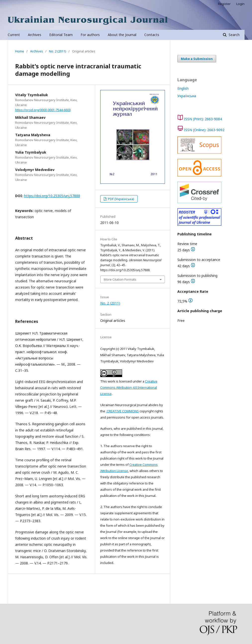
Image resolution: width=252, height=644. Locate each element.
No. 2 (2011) (58, 51)
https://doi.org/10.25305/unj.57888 (52, 196)
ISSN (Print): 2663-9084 (203, 119)
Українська (187, 96)
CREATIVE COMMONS (122, 411)
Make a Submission (197, 59)
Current (14, 35)
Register (224, 4)
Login (240, 4)
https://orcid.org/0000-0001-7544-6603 (43, 110)
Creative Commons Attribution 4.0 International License (129, 387)
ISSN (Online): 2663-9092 (204, 130)
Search (234, 35)
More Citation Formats (120, 279)
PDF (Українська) (121, 199)
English (183, 88)
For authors (90, 35)
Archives (35, 35)
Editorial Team (61, 35)
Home (20, 51)
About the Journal (122, 35)
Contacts (152, 35)
